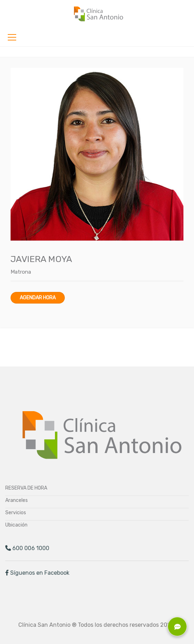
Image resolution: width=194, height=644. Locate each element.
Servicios (16, 513)
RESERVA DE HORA (26, 488)
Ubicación (16, 525)
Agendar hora (38, 298)
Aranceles (17, 500)
